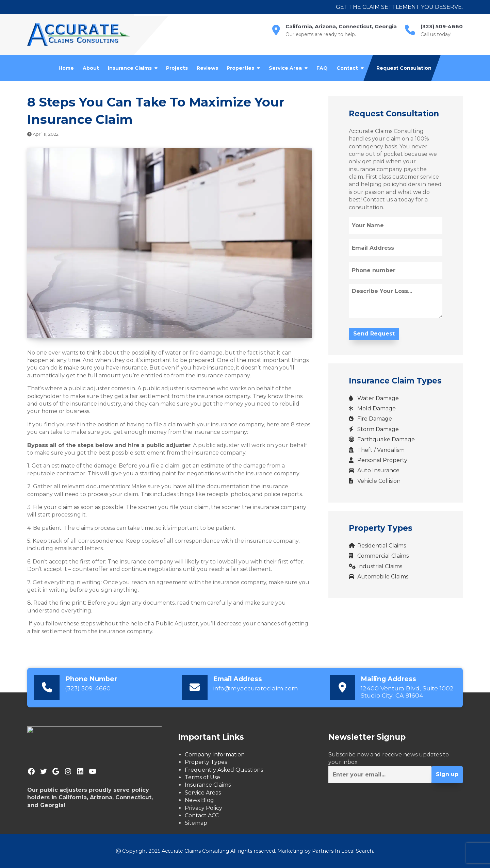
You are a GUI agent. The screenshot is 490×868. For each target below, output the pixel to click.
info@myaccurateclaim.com (256, 688)
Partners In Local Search (342, 851)
